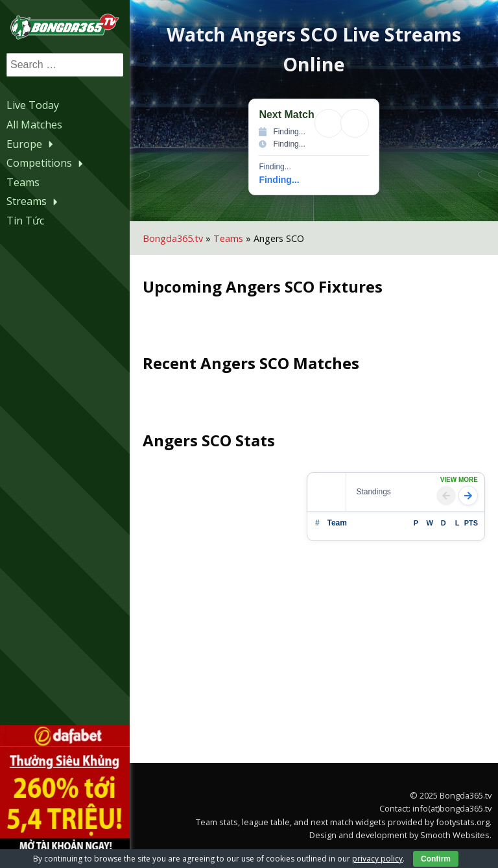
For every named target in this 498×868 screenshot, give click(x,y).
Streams (34, 201)
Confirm (436, 859)
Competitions (46, 163)
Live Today (33, 105)
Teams (23, 182)
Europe (31, 144)
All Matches (34, 125)
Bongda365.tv (173, 238)
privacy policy (377, 859)
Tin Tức (25, 221)
